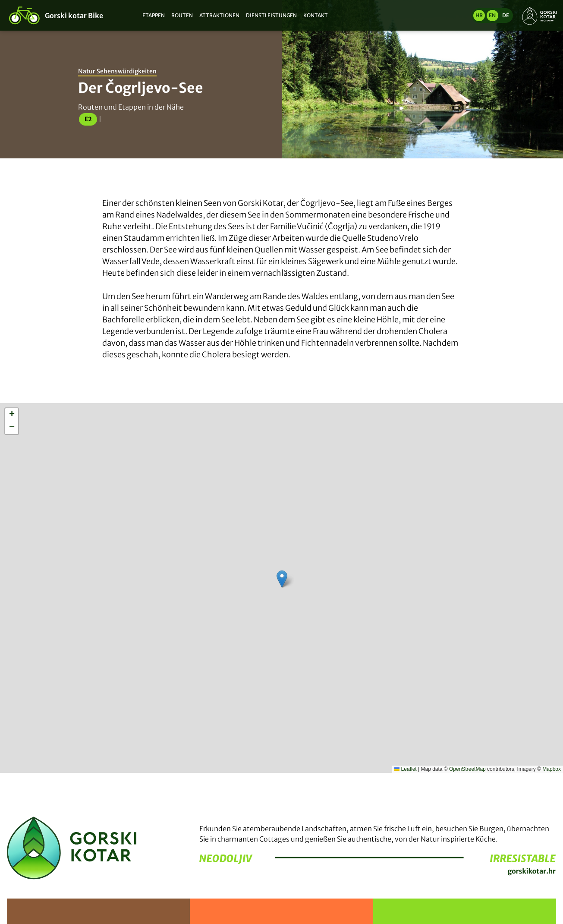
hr (479, 15)
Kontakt (316, 15)
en (492, 15)
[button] (282, 579)
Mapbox (552, 769)
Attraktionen (219, 15)
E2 (88, 119)
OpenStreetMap (467, 769)
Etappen (154, 15)
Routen (182, 15)
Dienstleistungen (271, 15)
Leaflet (405, 769)
